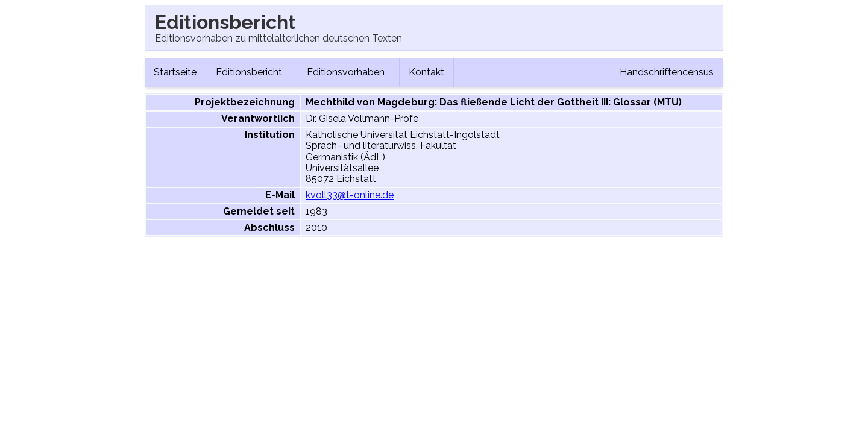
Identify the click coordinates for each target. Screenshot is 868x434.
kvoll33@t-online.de (350, 195)
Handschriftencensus (667, 72)
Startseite (175, 72)
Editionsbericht (251, 72)
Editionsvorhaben (348, 72)
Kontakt (426, 72)
